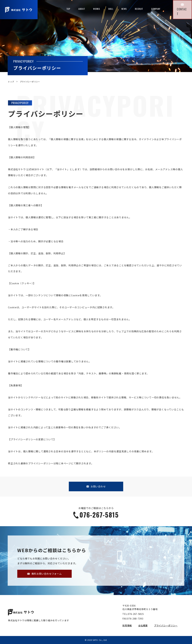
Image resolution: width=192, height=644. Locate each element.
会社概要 (143, 625)
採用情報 (127, 625)
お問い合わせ (96, 486)
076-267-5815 (96, 515)
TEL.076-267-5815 (133, 614)
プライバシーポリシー (166, 625)
